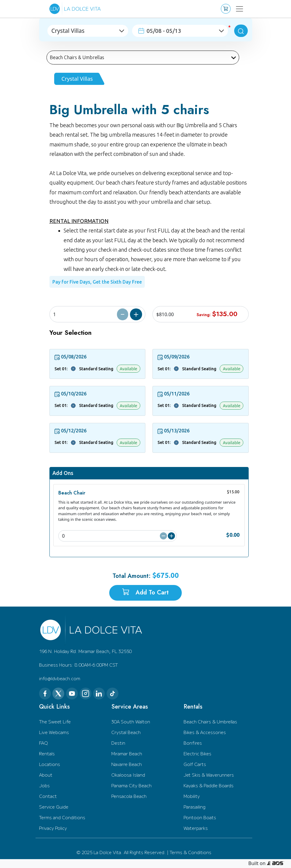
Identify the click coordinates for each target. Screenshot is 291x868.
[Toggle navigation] (240, 9)
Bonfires (193, 743)
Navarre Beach (127, 764)
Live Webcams (54, 732)
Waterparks (196, 828)
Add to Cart (145, 593)
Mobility (192, 796)
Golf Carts (195, 764)
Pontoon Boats (200, 817)
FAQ (44, 743)
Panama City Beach (131, 785)
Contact (48, 796)
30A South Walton (131, 721)
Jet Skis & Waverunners (209, 775)
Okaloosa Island (128, 775)
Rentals (47, 753)
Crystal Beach (126, 732)
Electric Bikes (197, 753)
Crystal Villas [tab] (77, 79)
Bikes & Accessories (205, 732)
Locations (50, 764)
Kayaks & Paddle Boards (209, 785)
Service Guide (54, 807)
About (46, 775)
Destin (118, 743)
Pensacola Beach (129, 796)
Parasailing (194, 807)
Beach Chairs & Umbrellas (210, 721)
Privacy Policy (53, 828)
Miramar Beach (127, 753)
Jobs (44, 785)
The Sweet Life (55, 721)
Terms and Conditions (62, 817)
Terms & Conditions (190, 852)
